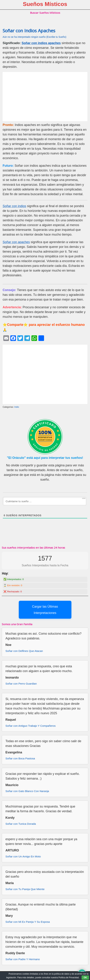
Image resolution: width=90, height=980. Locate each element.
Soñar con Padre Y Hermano (23, 959)
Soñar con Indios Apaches (29, 31)
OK (85, 978)
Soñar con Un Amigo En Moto (23, 856)
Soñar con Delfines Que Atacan (24, 651)
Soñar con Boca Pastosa (20, 758)
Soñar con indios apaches (41, 43)
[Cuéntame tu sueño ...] (45, 501)
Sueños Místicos (45, 4)
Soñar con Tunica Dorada (21, 824)
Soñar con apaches (16, 242)
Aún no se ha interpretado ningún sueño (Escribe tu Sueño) (34, 37)
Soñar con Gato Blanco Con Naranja (27, 791)
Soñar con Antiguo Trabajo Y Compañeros (31, 726)
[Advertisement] (45, 97)
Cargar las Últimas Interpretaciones (45, 610)
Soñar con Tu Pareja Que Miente (25, 889)
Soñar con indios (14, 206)
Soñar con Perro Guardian (21, 684)
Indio (17, 407)
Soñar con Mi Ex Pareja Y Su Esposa (28, 922)
